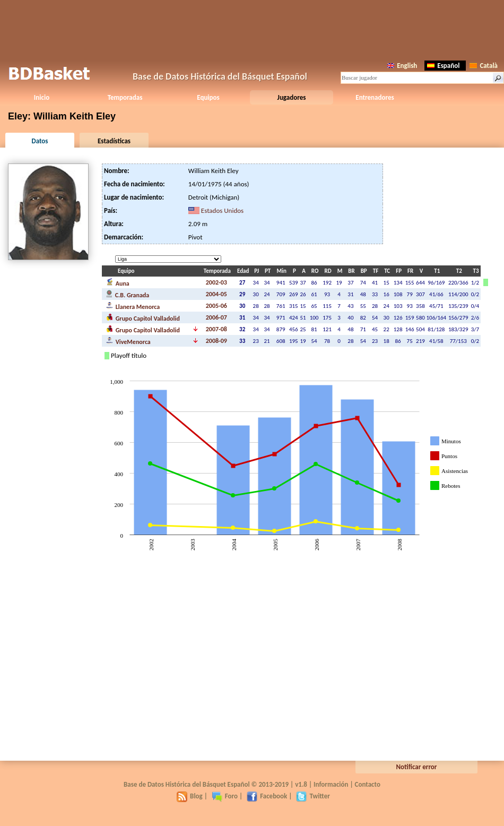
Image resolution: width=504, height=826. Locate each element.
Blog (190, 796)
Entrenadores (375, 97)
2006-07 (216, 317)
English (402, 66)
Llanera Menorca (133, 306)
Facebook (267, 796)
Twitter (313, 796)
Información (331, 784)
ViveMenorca (128, 341)
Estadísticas (114, 141)
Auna (118, 282)
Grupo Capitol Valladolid (143, 317)
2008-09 (216, 341)
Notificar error (417, 767)
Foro (225, 796)
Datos (40, 141)
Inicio (42, 97)
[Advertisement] (252, 29)
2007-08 (216, 329)
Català (484, 66)
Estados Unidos (222, 210)
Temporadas (125, 97)
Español (443, 66)
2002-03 (216, 282)
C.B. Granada (128, 294)
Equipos (208, 97)
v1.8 (301, 784)
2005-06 (216, 306)
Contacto (368, 784)
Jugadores (292, 97)
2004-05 (216, 294)
